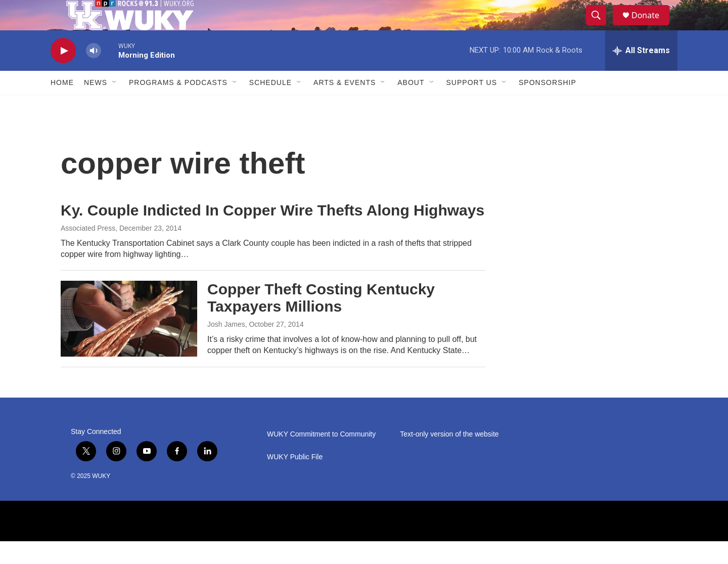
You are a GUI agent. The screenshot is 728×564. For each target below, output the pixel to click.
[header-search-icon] (601, 27)
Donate (652, 27)
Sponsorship (548, 105)
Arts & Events (345, 105)
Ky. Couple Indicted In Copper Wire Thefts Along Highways (272, 233)
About (411, 105)
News (96, 105)
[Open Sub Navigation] (115, 105)
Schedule (270, 105)
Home (62, 105)
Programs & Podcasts (178, 105)
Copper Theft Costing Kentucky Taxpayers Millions (321, 321)
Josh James (226, 347)
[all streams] (641, 73)
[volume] (94, 74)
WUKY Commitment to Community (321, 457)
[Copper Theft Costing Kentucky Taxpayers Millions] (129, 341)
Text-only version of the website (449, 457)
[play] (63, 74)
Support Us (472, 105)
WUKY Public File (295, 480)
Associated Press (88, 251)
